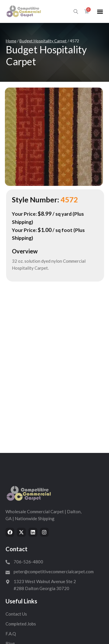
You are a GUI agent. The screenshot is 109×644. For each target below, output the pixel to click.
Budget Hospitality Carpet (43, 41)
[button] (100, 12)
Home (11, 41)
